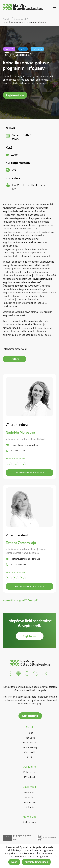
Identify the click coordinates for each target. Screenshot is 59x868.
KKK (30, 757)
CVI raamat (30, 822)
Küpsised (29, 777)
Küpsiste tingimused (36, 862)
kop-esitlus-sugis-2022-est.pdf (20, 600)
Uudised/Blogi (29, 747)
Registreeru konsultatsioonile (29, 473)
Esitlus (15, 359)
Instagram (30, 802)
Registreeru (30, 636)
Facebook (30, 792)
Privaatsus (29, 772)
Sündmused (30, 742)
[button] (11, 673)
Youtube (30, 797)
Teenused (30, 738)
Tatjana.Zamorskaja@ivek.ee (23, 559)
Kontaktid (29, 752)
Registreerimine (15, 95)
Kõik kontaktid (30, 716)
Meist (30, 733)
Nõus (14, 862)
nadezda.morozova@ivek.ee (22, 445)
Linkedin (30, 807)
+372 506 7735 (15, 451)
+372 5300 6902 (16, 564)
